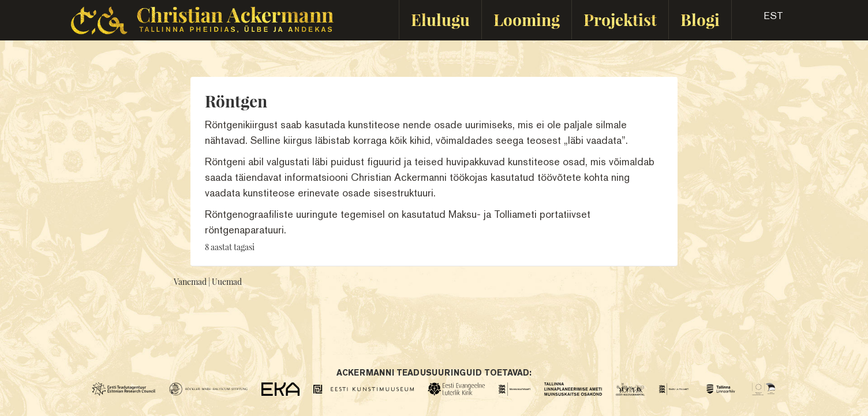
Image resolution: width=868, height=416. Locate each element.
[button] (763, 20)
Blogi (700, 19)
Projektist (620, 19)
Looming (527, 19)
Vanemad (190, 282)
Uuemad (227, 282)
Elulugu (440, 19)
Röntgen (236, 101)
